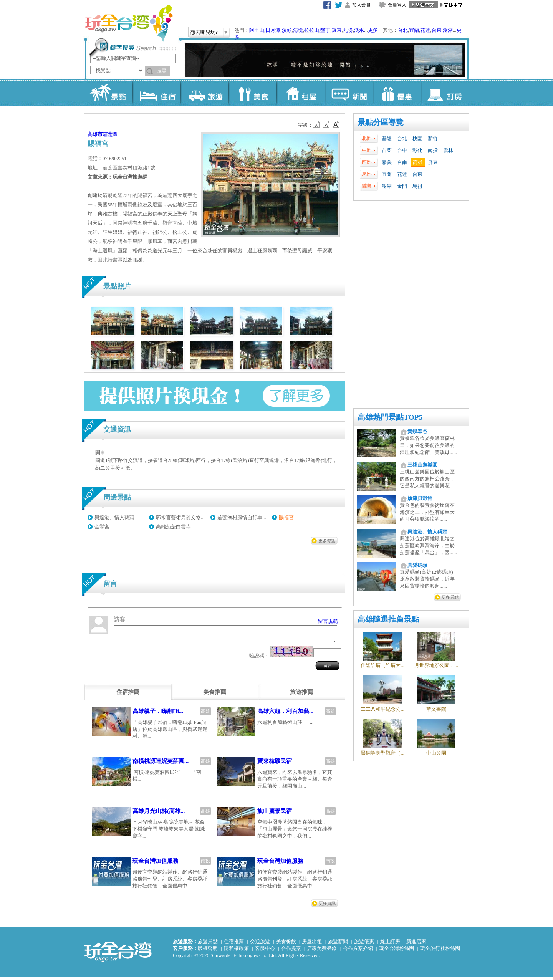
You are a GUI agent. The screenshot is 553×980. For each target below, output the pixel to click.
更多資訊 (327, 541)
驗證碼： (259, 659)
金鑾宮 (102, 527)
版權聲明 (208, 952)
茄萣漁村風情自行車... (242, 517)
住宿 (156, 92)
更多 (373, 30)
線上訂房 (390, 945)
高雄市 (95, 134)
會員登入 (397, 5)
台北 (403, 30)
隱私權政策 (236, 952)
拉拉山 (312, 30)
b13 (326, 124)
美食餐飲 (286, 945)
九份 (348, 30)
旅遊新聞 (338, 945)
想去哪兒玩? (204, 32)
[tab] (128, 695)
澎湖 (448, 30)
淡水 (359, 30)
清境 (298, 30)
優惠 (397, 92)
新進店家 (416, 945)
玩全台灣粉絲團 (397, 952)
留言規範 (328, 621)
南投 (433, 150)
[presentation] (128, 695)
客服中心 (265, 952)
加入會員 (361, 5)
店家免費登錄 (322, 952)
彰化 (417, 150)
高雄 (418, 162)
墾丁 (325, 30)
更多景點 (450, 597)
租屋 (301, 92)
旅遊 (204, 92)
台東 (437, 30)
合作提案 (291, 952)
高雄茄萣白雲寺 (173, 527)
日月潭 (273, 30)
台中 (402, 150)
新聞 (349, 92)
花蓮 (425, 30)
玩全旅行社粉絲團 (440, 952)
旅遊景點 (208, 945)
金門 (402, 186)
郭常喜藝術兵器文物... (180, 517)
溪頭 (287, 30)
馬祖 (417, 186)
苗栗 (387, 150)
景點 (108, 92)
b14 (336, 124)
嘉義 (387, 162)
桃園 (417, 138)
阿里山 (257, 30)
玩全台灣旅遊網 (129, 23)
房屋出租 (312, 945)
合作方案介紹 (358, 952)
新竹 (433, 138)
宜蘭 (414, 30)
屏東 (433, 162)
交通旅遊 (260, 945)
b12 (317, 124)
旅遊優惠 (364, 945)
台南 (402, 162)
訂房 (445, 92)
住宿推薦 (234, 945)
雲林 (448, 150)
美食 (252, 92)
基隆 (387, 138)
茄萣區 (110, 134)
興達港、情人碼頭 (114, 517)
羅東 (337, 30)
